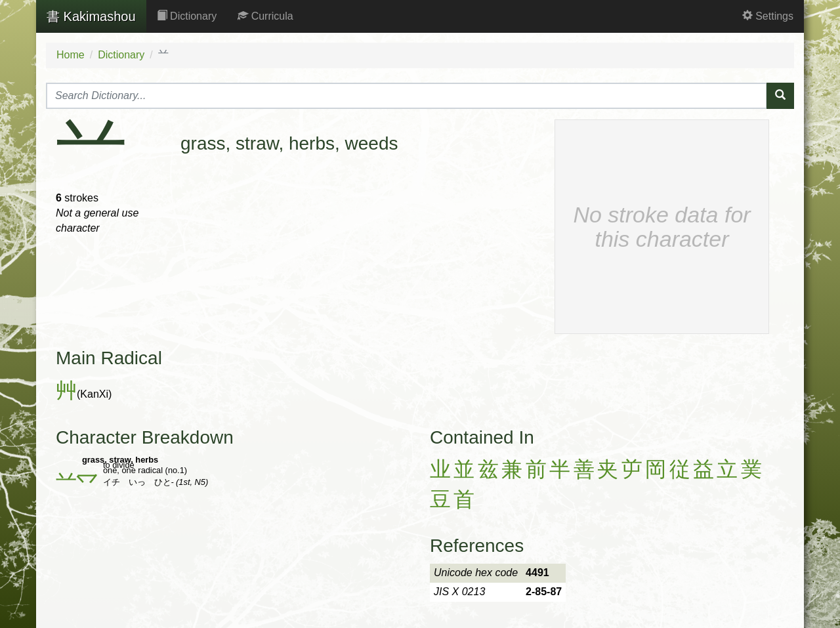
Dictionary (187, 16)
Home (71, 55)
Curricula (265, 16)
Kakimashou (91, 16)
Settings (768, 16)
